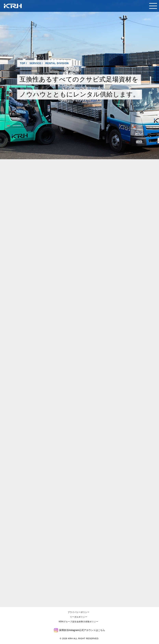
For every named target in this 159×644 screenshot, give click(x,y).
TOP (23, 63)
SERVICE (35, 63)
